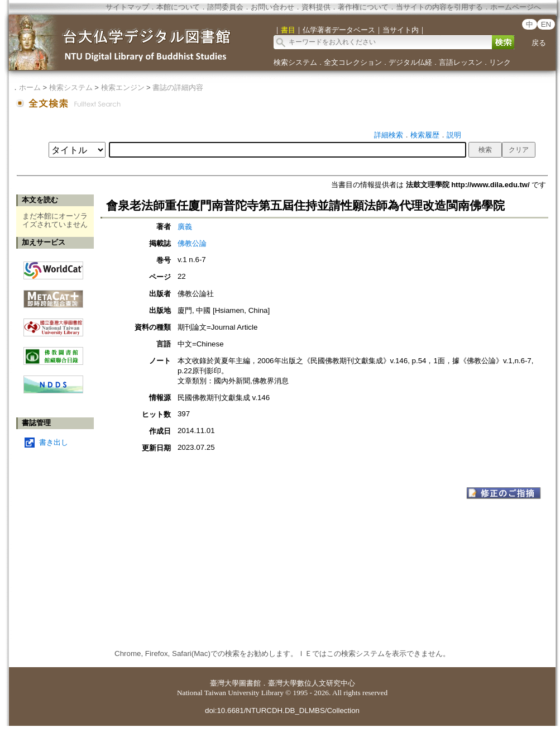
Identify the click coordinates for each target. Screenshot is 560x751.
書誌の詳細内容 (178, 87)
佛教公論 (192, 243)
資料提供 (316, 7)
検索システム (295, 62)
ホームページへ (516, 7)
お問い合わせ (272, 7)
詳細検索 (389, 135)
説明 (454, 135)
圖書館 (250, 683)
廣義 (185, 227)
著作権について (363, 7)
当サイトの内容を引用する (439, 7)
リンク (500, 62)
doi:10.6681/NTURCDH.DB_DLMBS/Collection (282, 710)
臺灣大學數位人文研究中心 (312, 683)
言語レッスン (461, 62)
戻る (539, 43)
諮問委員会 (225, 7)
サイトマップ (127, 7)
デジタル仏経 (410, 62)
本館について (178, 7)
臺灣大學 (224, 683)
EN (546, 24)
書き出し (54, 442)
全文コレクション (353, 62)
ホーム (30, 87)
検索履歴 (425, 135)
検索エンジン (123, 87)
